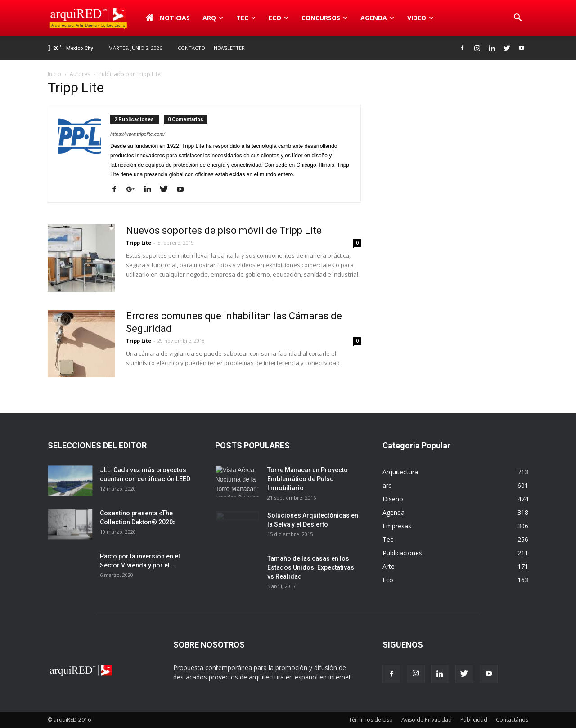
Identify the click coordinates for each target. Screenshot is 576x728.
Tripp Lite (139, 243)
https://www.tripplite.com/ (138, 134)
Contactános (512, 720)
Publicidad (474, 720)
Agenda (377, 18)
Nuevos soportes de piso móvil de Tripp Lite (224, 230)
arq (213, 18)
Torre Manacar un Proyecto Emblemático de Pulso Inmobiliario (308, 479)
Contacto (191, 48)
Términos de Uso (371, 720)
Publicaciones (402, 553)
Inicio (54, 74)
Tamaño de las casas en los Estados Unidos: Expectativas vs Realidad (311, 567)
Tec (246, 18)
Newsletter (229, 48)
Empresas (397, 526)
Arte (389, 566)
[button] (517, 18)
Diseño (393, 499)
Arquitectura (400, 472)
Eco (279, 18)
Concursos (324, 18)
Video (420, 18)
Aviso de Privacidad (427, 720)
